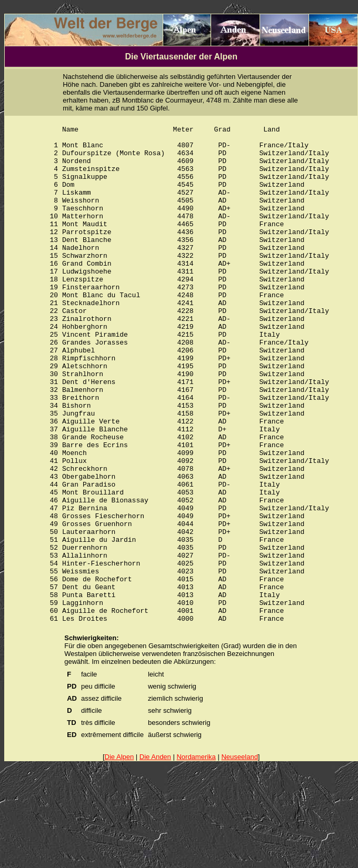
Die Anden (155, 859)
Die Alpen (120, 859)
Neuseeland (239, 859)
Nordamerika (196, 859)
